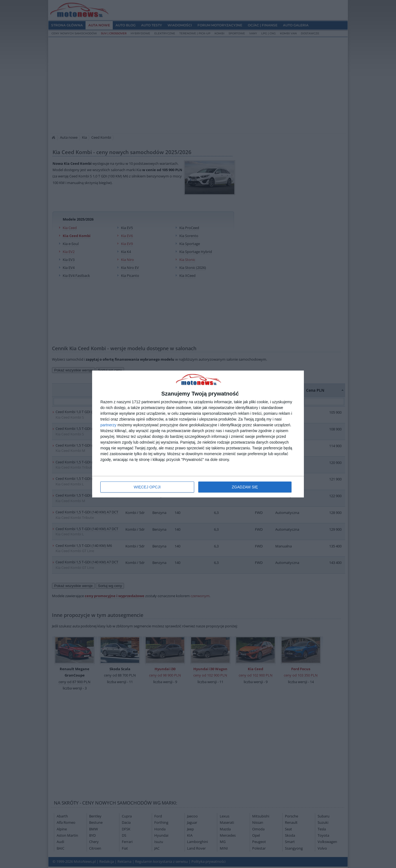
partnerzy (108, 425)
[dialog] (198, 434)
